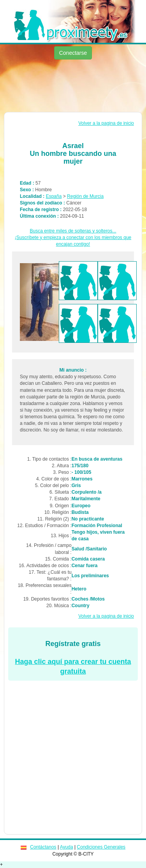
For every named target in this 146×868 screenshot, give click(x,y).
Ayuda (67, 847)
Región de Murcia (85, 196)
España (54, 196)
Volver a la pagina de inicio (106, 123)
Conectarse (73, 53)
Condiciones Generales (101, 847)
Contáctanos (43, 847)
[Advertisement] (73, 87)
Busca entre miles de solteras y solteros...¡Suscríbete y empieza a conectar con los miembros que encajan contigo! (73, 238)
